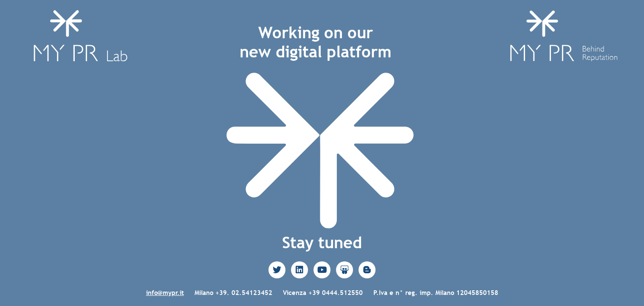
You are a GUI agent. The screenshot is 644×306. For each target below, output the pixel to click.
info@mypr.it (165, 293)
